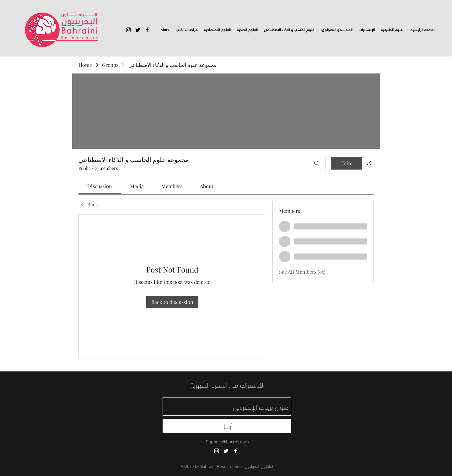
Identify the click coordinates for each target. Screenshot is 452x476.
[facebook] (147, 30)
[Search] (317, 163)
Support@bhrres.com (227, 441)
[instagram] (128, 30)
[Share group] (370, 163)
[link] (100, 186)
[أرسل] (227, 426)
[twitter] (138, 30)
